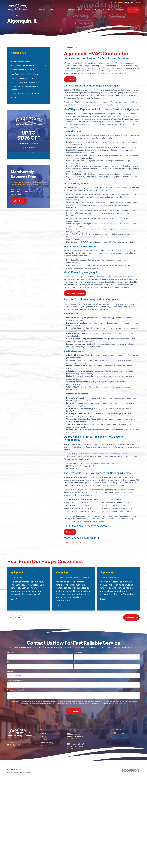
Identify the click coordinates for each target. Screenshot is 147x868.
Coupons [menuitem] (120, 10)
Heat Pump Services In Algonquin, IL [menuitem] (24, 74)
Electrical (44, 746)
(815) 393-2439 (132, 2)
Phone (10, 662)
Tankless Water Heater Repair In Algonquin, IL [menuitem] (28, 93)
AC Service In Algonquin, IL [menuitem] (21, 61)
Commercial (45, 749)
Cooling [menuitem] (42, 10)
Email (76, 662)
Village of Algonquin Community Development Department (90, 463)
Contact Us (70, 79)
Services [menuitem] (61, 10)
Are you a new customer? (17, 681)
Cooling (43, 733)
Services (44, 739)
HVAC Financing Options (75, 293)
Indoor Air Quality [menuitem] (74, 10)
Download (30, 152)
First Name (11, 653)
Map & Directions (74, 739)
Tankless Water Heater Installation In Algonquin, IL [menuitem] (24, 88)
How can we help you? (16, 690)
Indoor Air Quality (47, 743)
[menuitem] (10, 773)
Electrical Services (74, 542)
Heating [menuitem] (51, 10)
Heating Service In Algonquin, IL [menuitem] (23, 65)
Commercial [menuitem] (100, 10)
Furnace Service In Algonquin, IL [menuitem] (23, 70)
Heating (43, 736)
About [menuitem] (111, 10)
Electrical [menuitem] (88, 10)
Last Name (78, 653)
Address (10, 671)
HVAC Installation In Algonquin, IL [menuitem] (23, 78)
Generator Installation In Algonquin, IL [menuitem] (25, 82)
